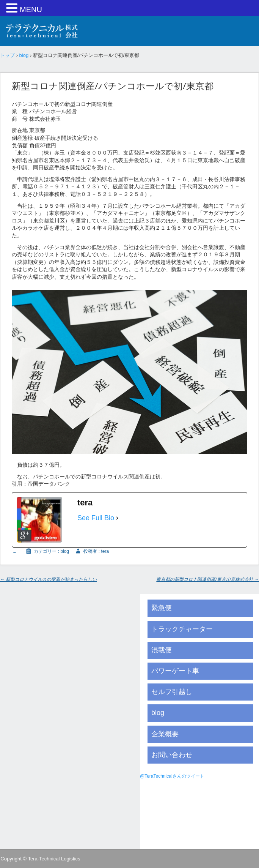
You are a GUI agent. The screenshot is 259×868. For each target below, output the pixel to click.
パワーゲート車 (175, 671)
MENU (31, 9)
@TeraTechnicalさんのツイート (172, 776)
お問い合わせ (172, 755)
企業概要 (165, 734)
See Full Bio (96, 518)
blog (65, 551)
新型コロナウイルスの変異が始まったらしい (48, 579)
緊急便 (162, 608)
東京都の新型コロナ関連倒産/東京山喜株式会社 (208, 579)
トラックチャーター (182, 629)
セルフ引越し (172, 692)
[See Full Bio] (117, 518)
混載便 (162, 650)
